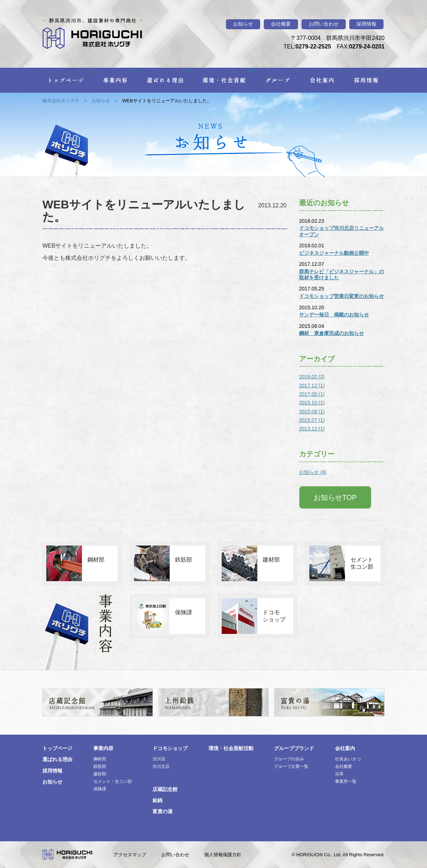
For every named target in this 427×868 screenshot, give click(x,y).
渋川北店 (161, 766)
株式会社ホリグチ (61, 101)
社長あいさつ (348, 759)
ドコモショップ (274, 616)
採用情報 (366, 24)
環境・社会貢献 (252, 70)
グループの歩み (289, 759)
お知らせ (243, 24)
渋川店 (159, 759)
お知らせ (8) (313, 472)
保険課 (184, 612)
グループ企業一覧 (291, 766)
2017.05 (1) (312, 394)
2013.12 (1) (312, 429)
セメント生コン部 (362, 563)
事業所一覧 (346, 781)
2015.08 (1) (312, 412)
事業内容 (133, 70)
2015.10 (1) (312, 403)
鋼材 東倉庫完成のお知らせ (331, 333)
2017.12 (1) (312, 386)
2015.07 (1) (312, 420)
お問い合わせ (324, 24)
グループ (296, 70)
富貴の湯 (163, 811)
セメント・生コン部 (113, 781)
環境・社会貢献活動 (231, 748)
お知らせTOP (335, 497)
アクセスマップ (130, 855)
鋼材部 (96, 560)
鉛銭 (158, 800)
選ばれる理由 (189, 70)
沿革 (339, 774)
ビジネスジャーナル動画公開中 (334, 253)
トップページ (89, 70)
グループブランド (294, 748)
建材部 (271, 560)
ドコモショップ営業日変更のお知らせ (341, 296)
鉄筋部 (184, 560)
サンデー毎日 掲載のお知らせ (334, 315)
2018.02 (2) (312, 377)
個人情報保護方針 (223, 855)
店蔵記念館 (165, 789)
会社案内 (340, 70)
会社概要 (281, 24)
